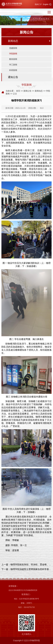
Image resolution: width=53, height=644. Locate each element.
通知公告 (13, 77)
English (46, 4)
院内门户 (38, 4)
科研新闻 (13, 70)
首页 (18, 91)
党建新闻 (13, 48)
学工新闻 (13, 65)
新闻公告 (27, 91)
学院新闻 (13, 54)
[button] (50, 5)
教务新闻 (13, 59)
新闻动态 (13, 41)
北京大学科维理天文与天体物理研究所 (23, 590)
